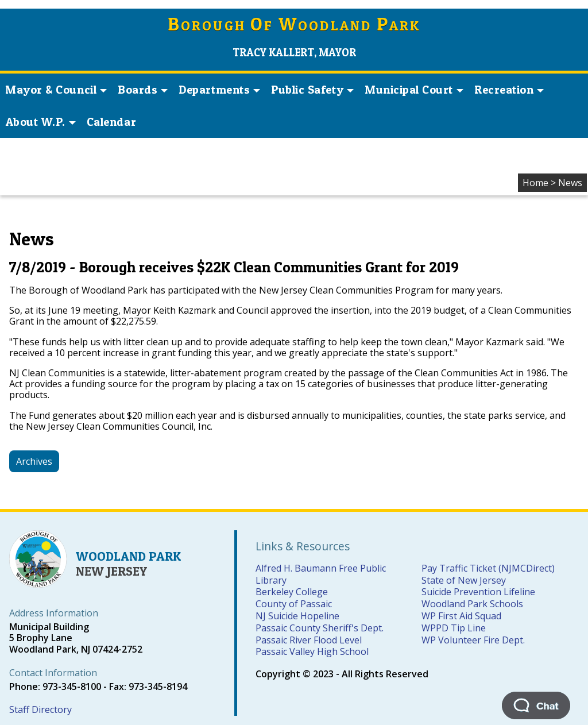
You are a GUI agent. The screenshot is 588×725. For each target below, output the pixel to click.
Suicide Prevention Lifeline (478, 592)
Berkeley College (292, 592)
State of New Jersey (464, 580)
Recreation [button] (509, 90)
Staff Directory (40, 709)
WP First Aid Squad (461, 616)
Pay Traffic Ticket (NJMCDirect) (488, 568)
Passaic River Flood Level (309, 640)
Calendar (111, 122)
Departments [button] (219, 90)
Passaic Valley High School (312, 651)
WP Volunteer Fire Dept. (473, 640)
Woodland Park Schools (472, 604)
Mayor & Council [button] (56, 90)
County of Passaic (294, 604)
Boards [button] (143, 90)
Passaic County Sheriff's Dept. (320, 628)
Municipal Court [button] (414, 90)
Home (535, 183)
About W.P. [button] (41, 122)
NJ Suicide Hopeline (297, 616)
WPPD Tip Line (454, 628)
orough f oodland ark (294, 26)
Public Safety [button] (312, 90)
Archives (34, 461)
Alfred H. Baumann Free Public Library (321, 574)
